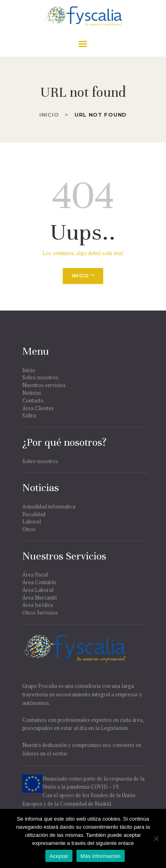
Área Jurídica (38, 605)
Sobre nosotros (40, 377)
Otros (29, 529)
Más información (101, 856)
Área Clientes (38, 408)
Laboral (32, 521)
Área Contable (39, 582)
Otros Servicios (40, 613)
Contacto (33, 400)
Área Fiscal (35, 574)
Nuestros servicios (44, 385)
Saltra (29, 415)
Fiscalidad (34, 514)
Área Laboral (38, 590)
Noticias (32, 393)
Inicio (49, 115)
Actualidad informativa (49, 506)
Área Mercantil (39, 598)
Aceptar (59, 856)
